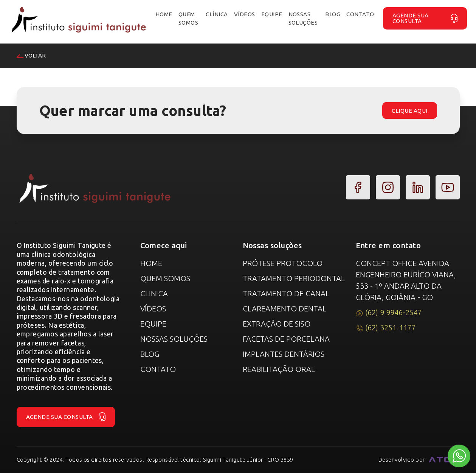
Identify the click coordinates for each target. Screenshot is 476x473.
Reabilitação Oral (279, 369)
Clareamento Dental (285, 309)
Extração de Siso (277, 324)
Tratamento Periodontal (294, 278)
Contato (158, 369)
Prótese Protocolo (283, 263)
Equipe (153, 324)
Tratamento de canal (286, 293)
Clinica (154, 293)
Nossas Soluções (174, 339)
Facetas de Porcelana (286, 339)
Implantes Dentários (284, 354)
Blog (150, 354)
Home (151, 263)
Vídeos (153, 309)
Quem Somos (165, 278)
